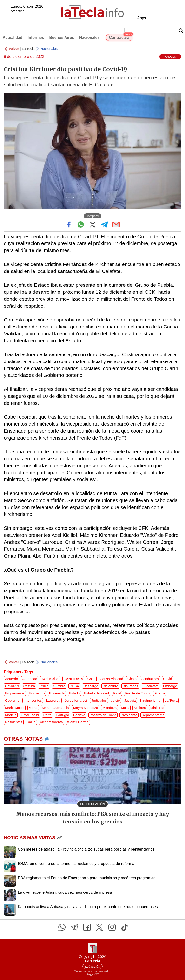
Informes (36, 37)
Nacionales (89, 37)
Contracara (121, 37)
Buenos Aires (62, 37)
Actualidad (13, 37)
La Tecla (28, 49)
